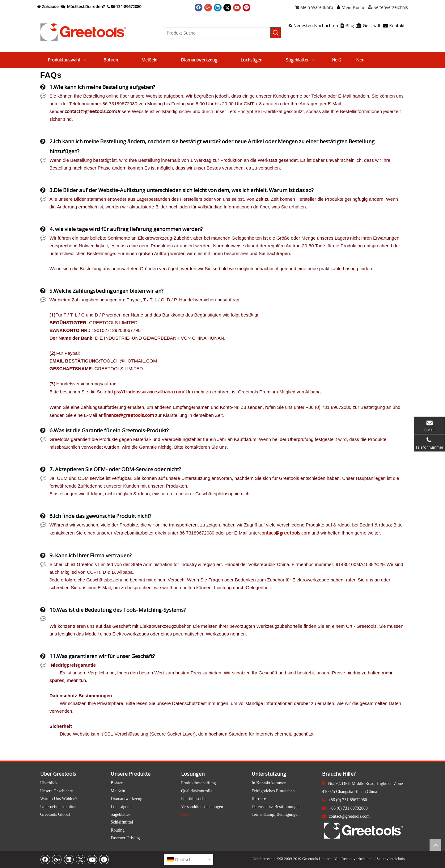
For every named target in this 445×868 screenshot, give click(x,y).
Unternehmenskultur (58, 807)
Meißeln (118, 791)
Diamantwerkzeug (127, 799)
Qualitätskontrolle (197, 791)
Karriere (259, 799)
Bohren (117, 783)
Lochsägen (120, 807)
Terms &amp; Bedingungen (275, 814)
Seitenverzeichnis (391, 859)
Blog (347, 26)
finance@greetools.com (129, 415)
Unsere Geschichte (56, 791)
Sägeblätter (120, 814)
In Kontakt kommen (269, 783)
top (435, 845)
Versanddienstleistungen (202, 807)
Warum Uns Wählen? (59, 799)
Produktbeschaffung (199, 783)
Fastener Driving (125, 838)
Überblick (49, 783)
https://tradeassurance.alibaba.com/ (146, 392)
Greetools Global (55, 814)
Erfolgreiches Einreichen (273, 791)
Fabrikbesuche (194, 799)
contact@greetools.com (285, 533)
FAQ (185, 814)
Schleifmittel (122, 822)
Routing (118, 830)
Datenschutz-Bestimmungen (276, 807)
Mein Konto (353, 7)
